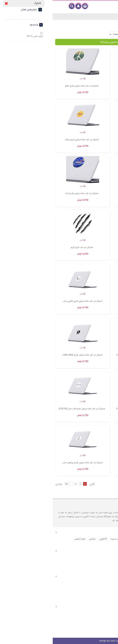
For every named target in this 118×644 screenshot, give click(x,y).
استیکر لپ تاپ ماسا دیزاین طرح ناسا (29, 193)
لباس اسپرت (63, 539)
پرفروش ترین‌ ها (108, 591)
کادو (93, 545)
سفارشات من (108, 557)
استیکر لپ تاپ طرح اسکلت (87, 247)
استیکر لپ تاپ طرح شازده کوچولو (87, 301)
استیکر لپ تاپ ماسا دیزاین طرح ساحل (87, 193)
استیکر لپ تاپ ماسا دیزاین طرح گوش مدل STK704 (87, 355)
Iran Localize (59, 641)
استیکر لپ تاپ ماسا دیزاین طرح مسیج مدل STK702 (87, 409)
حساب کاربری (108, 551)
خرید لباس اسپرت (106, 539)
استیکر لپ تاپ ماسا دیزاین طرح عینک (29, 140)
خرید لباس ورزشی (106, 545)
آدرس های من (107, 566)
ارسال (113, 612)
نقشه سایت (110, 601)
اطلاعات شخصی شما (105, 571)
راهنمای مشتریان (106, 606)
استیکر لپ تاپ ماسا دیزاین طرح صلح (29, 86)
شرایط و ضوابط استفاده (105, 626)
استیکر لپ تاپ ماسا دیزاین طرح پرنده (87, 140)
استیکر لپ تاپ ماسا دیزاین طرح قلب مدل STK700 (29, 409)
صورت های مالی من (105, 561)
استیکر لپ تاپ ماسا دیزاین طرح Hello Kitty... (29, 355)
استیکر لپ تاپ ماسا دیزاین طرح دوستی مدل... (87, 463)
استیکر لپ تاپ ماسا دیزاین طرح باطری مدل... (29, 301)
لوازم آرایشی (27, 539)
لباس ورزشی (82, 545)
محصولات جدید (109, 587)
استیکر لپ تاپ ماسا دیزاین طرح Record (87, 86)
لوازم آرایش (89, 539)
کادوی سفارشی (109, 621)
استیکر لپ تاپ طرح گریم (29, 247)
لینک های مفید (107, 576)
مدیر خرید (113, 632)
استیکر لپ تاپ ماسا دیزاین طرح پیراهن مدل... (29, 463)
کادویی (76, 539)
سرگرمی (40, 539)
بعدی (6, 484)
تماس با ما (111, 596)
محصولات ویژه (109, 582)
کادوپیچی (111, 617)
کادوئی (50, 539)
